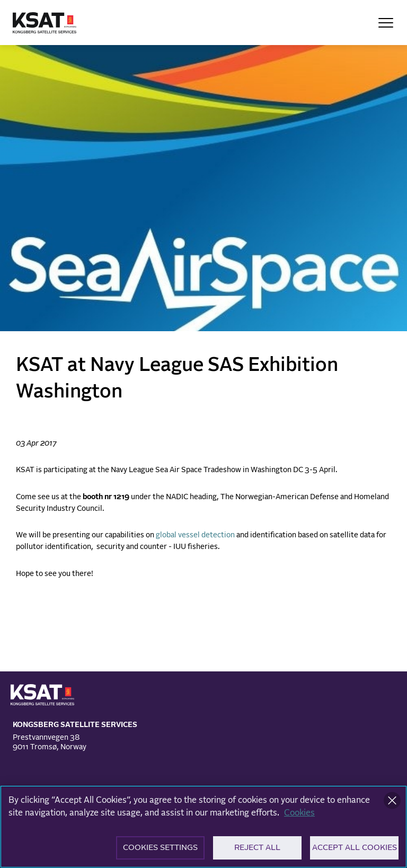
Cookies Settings (160, 850)
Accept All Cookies (355, 850)
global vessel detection (195, 535)
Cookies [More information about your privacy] (299, 815)
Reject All (257, 850)
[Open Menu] (386, 23)
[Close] (392, 803)
